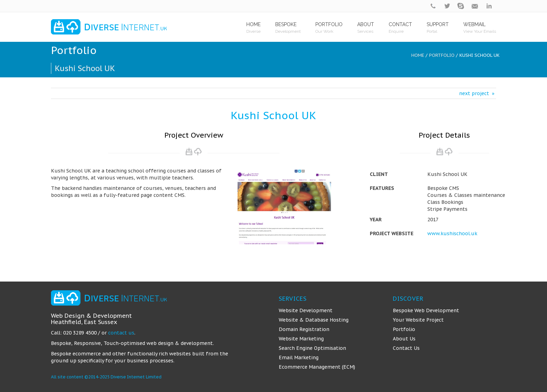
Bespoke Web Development (426, 310)
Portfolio (442, 55)
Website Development (306, 310)
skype (461, 6)
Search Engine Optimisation (312, 348)
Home (418, 55)
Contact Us (406, 348)
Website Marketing (301, 339)
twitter (447, 6)
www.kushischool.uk (452, 233)
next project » (477, 93)
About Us (404, 339)
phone (433, 6)
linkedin (489, 6)
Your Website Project (418, 320)
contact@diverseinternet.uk (475, 6)
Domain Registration (304, 329)
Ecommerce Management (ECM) (317, 367)
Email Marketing (299, 358)
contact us (121, 333)
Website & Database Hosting (314, 320)
